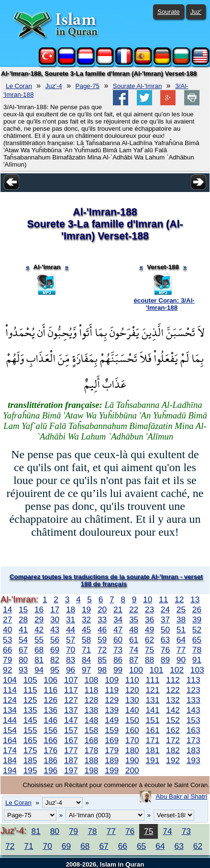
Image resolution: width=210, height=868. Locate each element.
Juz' (196, 12)
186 (50, 760)
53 (7, 640)
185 (30, 760)
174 (10, 750)
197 (71, 770)
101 (157, 670)
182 (173, 750)
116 (50, 690)
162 (173, 730)
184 (10, 760)
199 (112, 770)
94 (39, 670)
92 (7, 670)
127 (71, 700)
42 (39, 630)
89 (165, 660)
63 (165, 640)
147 (71, 720)
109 (112, 680)
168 (92, 740)
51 (181, 630)
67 (23, 650)
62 (149, 640)
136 (50, 710)
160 (132, 730)
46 (102, 630)
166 (50, 740)
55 (39, 640)
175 (30, 750)
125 (30, 700)
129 (112, 700)
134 (10, 710)
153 (193, 720)
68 (39, 650)
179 (112, 750)
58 (86, 640)
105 (30, 680)
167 (71, 740)
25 (181, 609)
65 (197, 640)
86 (118, 660)
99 (118, 670)
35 (134, 620)
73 (118, 650)
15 (23, 609)
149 (112, 720)
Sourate (169, 12)
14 (7, 609)
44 (71, 630)
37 (165, 620)
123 (193, 690)
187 (71, 760)
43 (55, 630)
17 (55, 609)
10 (148, 599)
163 (193, 730)
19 (86, 609)
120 (132, 690)
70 (71, 650)
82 (55, 660)
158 (92, 730)
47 (118, 630)
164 (10, 740)
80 (23, 660)
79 (7, 660)
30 (55, 620)
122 (173, 690)
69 (55, 650)
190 (132, 760)
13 (195, 599)
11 (163, 599)
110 (132, 680)
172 (173, 740)
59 (102, 640)
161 (152, 730)
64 (181, 640)
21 (118, 609)
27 (7, 620)
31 (71, 620)
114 (10, 690)
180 (132, 750)
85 (102, 660)
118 (92, 690)
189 (112, 760)
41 (23, 630)
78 (197, 650)
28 (23, 620)
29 (39, 620)
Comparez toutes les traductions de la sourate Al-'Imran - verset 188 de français (106, 580)
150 (132, 720)
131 (152, 700)
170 (132, 740)
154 (10, 730)
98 (102, 670)
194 (10, 770)
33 (102, 620)
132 (173, 700)
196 (50, 770)
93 (23, 670)
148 (92, 720)
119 (112, 690)
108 (92, 680)
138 (92, 710)
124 (10, 700)
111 (152, 680)
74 (134, 650)
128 (92, 700)
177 (71, 750)
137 (71, 710)
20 (102, 609)
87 (134, 660)
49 (149, 630)
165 (30, 740)
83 (71, 660)
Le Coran (19, 86)
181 (152, 750)
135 (30, 710)
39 (197, 620)
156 (50, 730)
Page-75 (88, 86)
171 (152, 740)
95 (55, 670)
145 (30, 720)
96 (71, 670)
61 (134, 640)
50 (165, 630)
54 (23, 640)
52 (197, 630)
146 (50, 720)
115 (30, 690)
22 (134, 609)
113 (193, 680)
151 (152, 720)
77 (181, 650)
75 (149, 650)
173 (193, 740)
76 (165, 650)
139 (112, 710)
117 (71, 690)
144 (10, 720)
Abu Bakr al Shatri (182, 796)
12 (179, 599)
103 (197, 670)
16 (39, 609)
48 (134, 630)
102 (177, 670)
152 (173, 720)
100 (136, 670)
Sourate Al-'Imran (138, 86)
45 (86, 630)
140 (132, 710)
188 (92, 760)
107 (71, 680)
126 (50, 700)
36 (149, 620)
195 (30, 770)
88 (149, 660)
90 (181, 660)
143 (193, 710)
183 (193, 750)
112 (173, 680)
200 (132, 770)
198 (92, 770)
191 (152, 760)
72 (102, 650)
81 (39, 660)
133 (193, 700)
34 (118, 620)
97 (86, 670)
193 (193, 760)
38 (181, 620)
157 (71, 730)
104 (10, 680)
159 (112, 730)
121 (152, 690)
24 (165, 609)
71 (86, 650)
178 (92, 750)
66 (7, 650)
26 (197, 609)
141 (152, 710)
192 (173, 760)
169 (112, 740)
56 (55, 640)
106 (50, 680)
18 (71, 609)
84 (86, 660)
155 (30, 730)
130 (132, 700)
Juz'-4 (54, 86)
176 (50, 750)
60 (118, 640)
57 (71, 640)
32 (86, 620)
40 (7, 630)
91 (197, 660)
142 (173, 710)
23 (149, 609)
